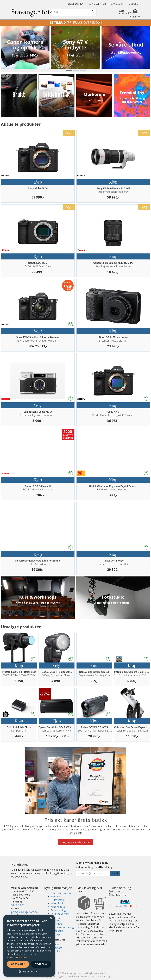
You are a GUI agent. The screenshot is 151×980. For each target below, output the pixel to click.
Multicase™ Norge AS (103, 976)
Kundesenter (97, 4)
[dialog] (29, 946)
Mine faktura (58, 907)
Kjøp (38, 182)
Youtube (55, 951)
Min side (55, 896)
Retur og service (60, 914)
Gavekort (117, 4)
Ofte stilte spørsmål (62, 893)
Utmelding (106, 867)
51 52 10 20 (18, 905)
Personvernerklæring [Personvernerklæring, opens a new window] (18, 958)
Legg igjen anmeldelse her (75, 842)
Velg (38, 331)
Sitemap (55, 934)
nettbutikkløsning (71, 976)
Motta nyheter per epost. (92, 863)
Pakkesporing (58, 910)
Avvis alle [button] (41, 964)
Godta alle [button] (18, 964)
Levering (55, 920)
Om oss (133, 4)
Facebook (56, 944)
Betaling (55, 917)
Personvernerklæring (62, 927)
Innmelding (86, 867)
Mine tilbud (57, 903)
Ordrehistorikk (58, 900)
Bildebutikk (75, 4)
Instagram (56, 948)
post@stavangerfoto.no (24, 912)
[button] (29, 971)
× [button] (51, 918)
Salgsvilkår (56, 924)
